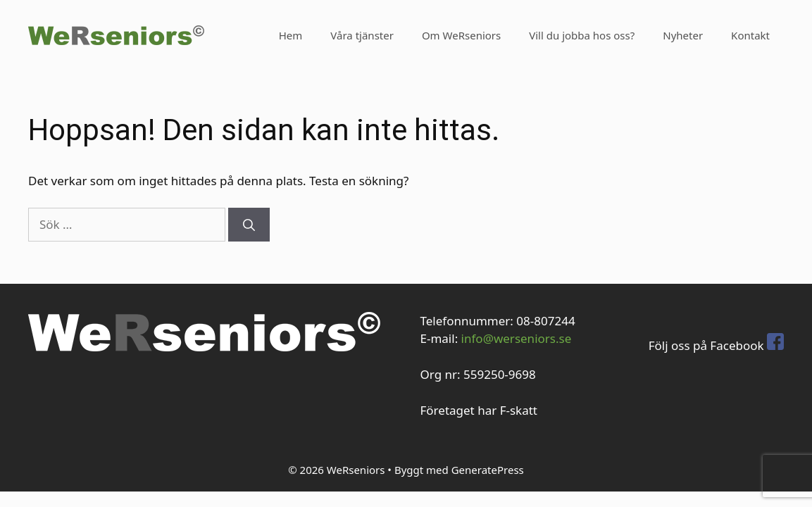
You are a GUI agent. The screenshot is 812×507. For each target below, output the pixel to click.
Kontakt (750, 35)
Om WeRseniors (461, 35)
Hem (291, 35)
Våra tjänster (362, 35)
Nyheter (683, 35)
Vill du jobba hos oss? (582, 35)
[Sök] (249, 225)
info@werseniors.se (517, 338)
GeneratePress (488, 470)
